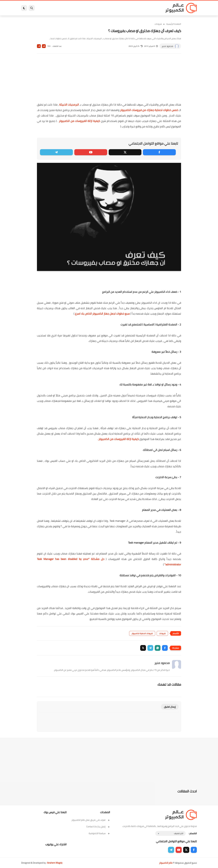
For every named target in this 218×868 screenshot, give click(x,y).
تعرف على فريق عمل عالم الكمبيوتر (91, 820)
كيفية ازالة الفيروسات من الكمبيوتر (80, 121)
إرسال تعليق (170, 707)
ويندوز (140, 8)
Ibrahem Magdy (55, 863)
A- (39, 46)
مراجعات (56, 8)
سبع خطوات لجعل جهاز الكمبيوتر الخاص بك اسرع (102, 314)
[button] (165, 648)
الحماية (106, 8)
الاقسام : (193, 833)
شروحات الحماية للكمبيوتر (142, 633)
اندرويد (76, 8)
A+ (44, 46)
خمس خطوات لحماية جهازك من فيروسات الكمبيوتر (149, 110)
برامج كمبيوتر (153, 8)
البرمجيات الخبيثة (69, 105)
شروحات (158, 24)
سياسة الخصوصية (99, 833)
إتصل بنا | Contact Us (98, 827)
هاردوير (45, 8)
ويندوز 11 (129, 8)
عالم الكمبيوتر (166, 863)
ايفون (66, 8)
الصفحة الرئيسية (174, 24)
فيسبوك (117, 8)
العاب (86, 8)
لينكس (95, 8)
